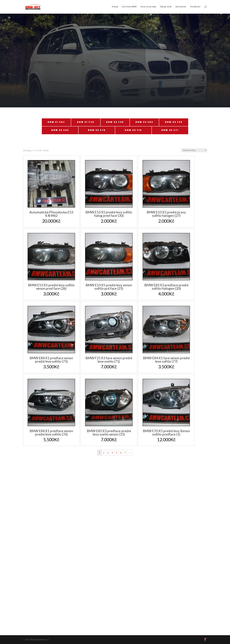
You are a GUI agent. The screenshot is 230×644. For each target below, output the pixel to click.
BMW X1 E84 (56, 122)
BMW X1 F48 (86, 122)
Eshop (115, 7)
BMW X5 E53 (60, 130)
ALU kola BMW (129, 7)
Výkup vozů (166, 7)
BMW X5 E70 (97, 130)
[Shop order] (194, 150)
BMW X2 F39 (115, 122)
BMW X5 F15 (133, 130)
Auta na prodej (148, 7)
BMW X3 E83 (144, 122)
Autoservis (181, 7)
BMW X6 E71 (170, 130)
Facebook (196, 7)
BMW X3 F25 (174, 122)
